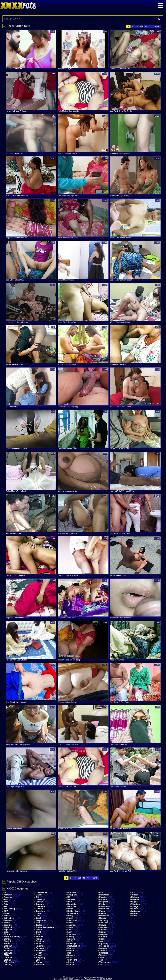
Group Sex (73, 895)
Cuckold (39, 909)
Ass (5, 906)
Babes (7, 916)
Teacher (103, 955)
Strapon (103, 948)
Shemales (104, 927)
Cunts (38, 913)
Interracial (72, 920)
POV (101, 892)
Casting (7, 960)
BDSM (7, 913)
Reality (103, 913)
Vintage (135, 906)
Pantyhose (104, 895)
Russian (103, 918)
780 (141, 26)
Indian (70, 918)
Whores (135, 913)
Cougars (40, 904)
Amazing (8, 897)
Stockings (104, 946)
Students (104, 951)
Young (134, 916)
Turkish (135, 895)
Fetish (38, 944)
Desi (38, 923)
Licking (71, 937)
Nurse (70, 958)
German (39, 962)
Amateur (8, 895)
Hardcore (72, 906)
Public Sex (104, 909)
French (39, 953)
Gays (38, 960)
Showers (103, 930)
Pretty (102, 904)
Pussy (102, 911)
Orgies (71, 962)
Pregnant (104, 902)
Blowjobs (8, 941)
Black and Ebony (12, 937)
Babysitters (9, 918)
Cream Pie (40, 906)
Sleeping (103, 934)
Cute (38, 916)
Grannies (72, 892)
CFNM (7, 955)
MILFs (70, 941)
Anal (6, 899)
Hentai (71, 909)
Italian (70, 923)
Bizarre (7, 934)
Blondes (8, 939)
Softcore (103, 937)
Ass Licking (9, 909)
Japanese (72, 925)
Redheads (104, 916)
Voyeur (134, 909)
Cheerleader (41, 892)
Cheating (8, 965)
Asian (6, 904)
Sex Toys (104, 923)
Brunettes (8, 951)
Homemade (73, 913)
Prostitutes (105, 906)
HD (69, 897)
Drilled (39, 930)
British (7, 948)
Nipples (71, 955)
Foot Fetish (41, 951)
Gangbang (40, 958)
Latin (70, 932)
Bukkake (8, 953)
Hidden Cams (74, 911)
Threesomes (105, 962)
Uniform (135, 897)
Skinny (103, 932)
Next (157, 26)
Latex (70, 930)
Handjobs (72, 904)
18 (5, 892)
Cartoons (8, 958)
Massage (72, 944)
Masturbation (74, 946)
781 (146, 26)
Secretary (104, 920)
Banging (8, 920)
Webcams (136, 911)
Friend (39, 955)
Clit (37, 897)
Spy (101, 941)
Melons (71, 951)
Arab (6, 902)
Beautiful (8, 925)
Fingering (40, 946)
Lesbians (72, 934)
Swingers (104, 953)
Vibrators (135, 904)
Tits (101, 965)
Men (69, 953)
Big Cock (8, 930)
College (39, 902)
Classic (39, 895)
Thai (101, 960)
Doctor (39, 925)
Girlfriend (40, 965)
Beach (7, 923)
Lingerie (71, 939)
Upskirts (135, 899)
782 (150, 26)
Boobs (7, 944)
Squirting (104, 944)
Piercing (103, 897)
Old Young (72, 960)
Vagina (134, 902)
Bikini (6, 932)
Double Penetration (45, 927)
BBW (6, 911)
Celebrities (9, 962)
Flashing (40, 948)
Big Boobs (9, 927)
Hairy (70, 902)
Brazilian (8, 946)
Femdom (40, 941)
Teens (102, 958)
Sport (102, 939)
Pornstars (104, 899)
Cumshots (40, 911)
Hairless (71, 899)
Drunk (38, 932)
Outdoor (71, 965)
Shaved (103, 925)
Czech (38, 918)
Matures (71, 948)
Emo (38, 934)
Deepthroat (41, 920)
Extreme (39, 937)
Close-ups (40, 899)
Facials (39, 939)
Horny (70, 916)
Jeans (70, 927)
